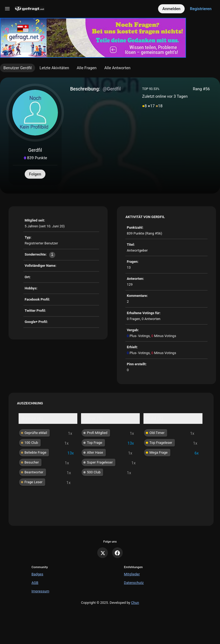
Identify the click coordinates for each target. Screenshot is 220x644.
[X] (103, 553)
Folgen (35, 174)
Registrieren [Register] (201, 9)
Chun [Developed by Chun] (135, 603)
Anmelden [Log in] (171, 9)
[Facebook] (117, 553)
